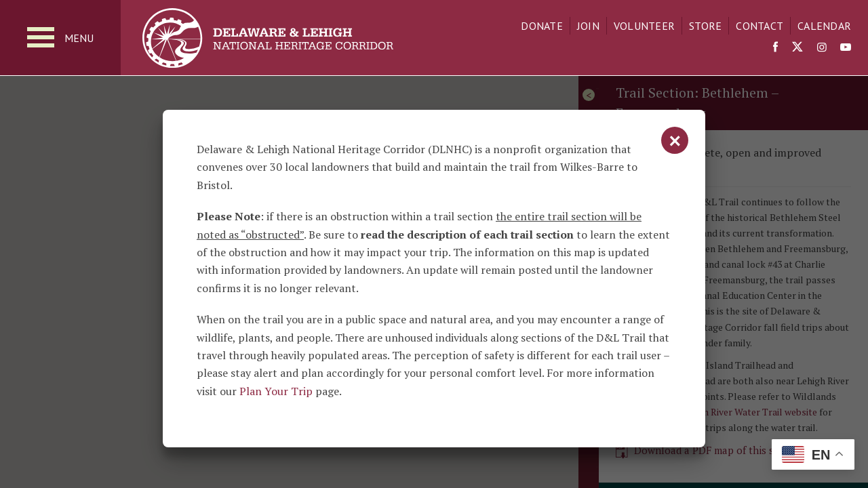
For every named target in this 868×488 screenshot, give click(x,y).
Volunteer (644, 26)
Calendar (824, 26)
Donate (542, 26)
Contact (759, 26)
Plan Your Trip (276, 391)
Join (588, 26)
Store (705, 26)
